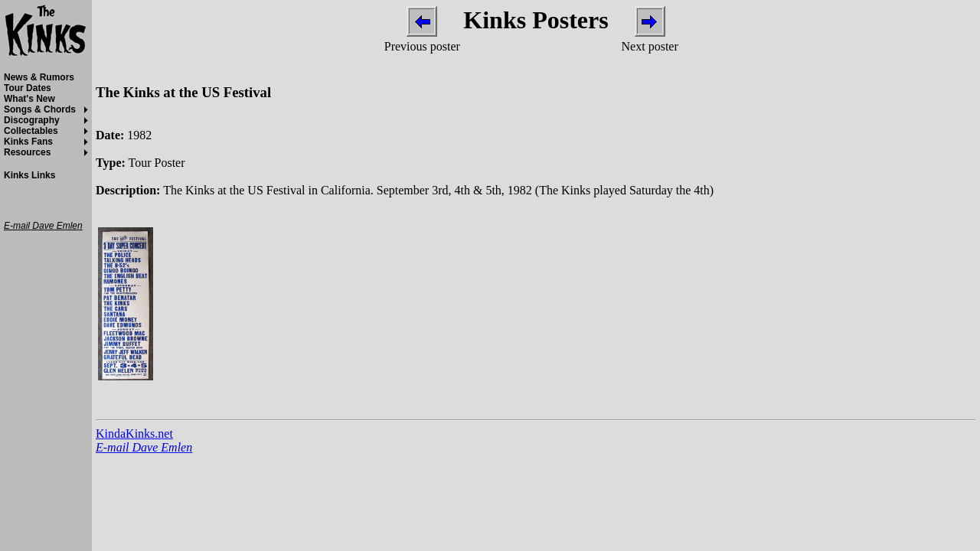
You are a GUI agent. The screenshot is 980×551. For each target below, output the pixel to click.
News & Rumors (39, 77)
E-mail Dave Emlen (144, 447)
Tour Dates (28, 88)
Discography (32, 120)
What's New (29, 99)
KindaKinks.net (134, 434)
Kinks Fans (28, 142)
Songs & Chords (40, 109)
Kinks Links (29, 175)
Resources (27, 152)
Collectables (31, 131)
